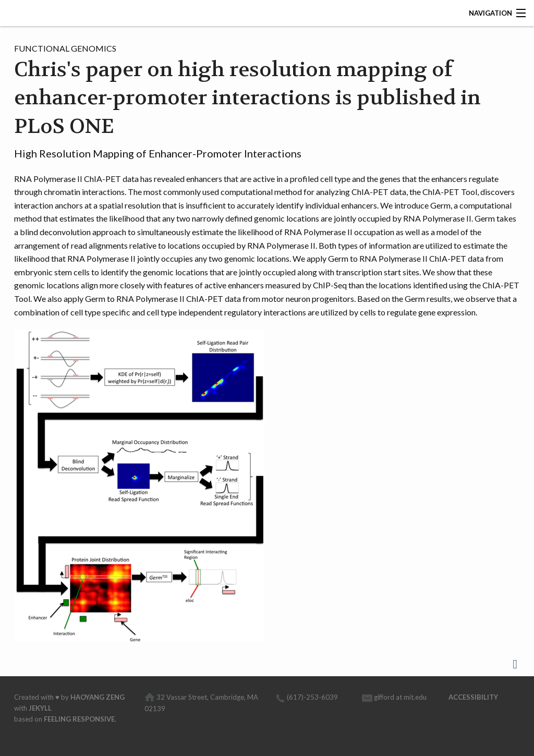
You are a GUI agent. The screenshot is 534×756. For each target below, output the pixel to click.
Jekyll (40, 708)
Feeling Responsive (79, 719)
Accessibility (473, 697)
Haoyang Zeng (98, 697)
